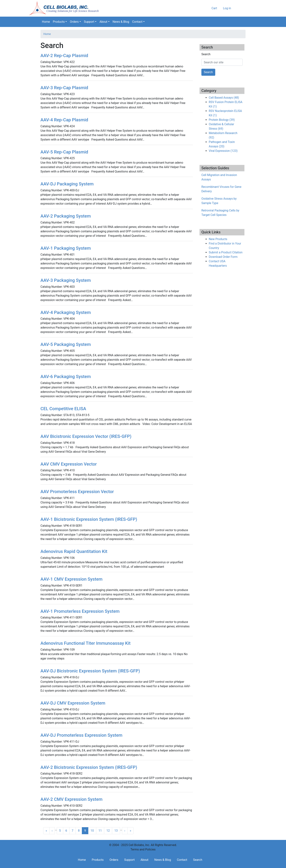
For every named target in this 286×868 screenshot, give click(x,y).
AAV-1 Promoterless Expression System (80, 611)
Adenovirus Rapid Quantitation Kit (74, 551)
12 (108, 831)
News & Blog (121, 22)
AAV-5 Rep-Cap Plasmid (64, 152)
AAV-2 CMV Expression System (71, 799)
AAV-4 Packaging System (66, 312)
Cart (214, 8)
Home (46, 22)
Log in (227, 8)
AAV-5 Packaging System (66, 344)
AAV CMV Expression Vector (69, 464)
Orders (74, 22)
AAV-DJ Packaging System (67, 184)
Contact (137, 22)
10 (92, 831)
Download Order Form (223, 257)
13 (116, 831)
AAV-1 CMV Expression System (71, 579)
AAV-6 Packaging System (66, 377)
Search (243, 22)
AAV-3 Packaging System (66, 280)
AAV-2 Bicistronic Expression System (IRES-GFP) (89, 767)
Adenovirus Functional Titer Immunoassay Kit (85, 643)
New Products (218, 239)
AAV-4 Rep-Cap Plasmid (64, 120)
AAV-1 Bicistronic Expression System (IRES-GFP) (89, 519)
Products (59, 22)
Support (89, 22)
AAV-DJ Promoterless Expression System (81, 735)
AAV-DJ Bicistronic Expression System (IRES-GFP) (90, 671)
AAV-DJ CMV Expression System (73, 703)
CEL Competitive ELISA (63, 409)
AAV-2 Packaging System (66, 216)
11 (100, 831)
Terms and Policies (143, 849)
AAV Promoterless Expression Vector (77, 492)
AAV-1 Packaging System (66, 248)
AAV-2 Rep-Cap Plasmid (64, 56)
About (103, 22)
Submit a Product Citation (226, 252)
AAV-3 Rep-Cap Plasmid (64, 88)
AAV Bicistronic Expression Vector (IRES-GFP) (86, 436)
